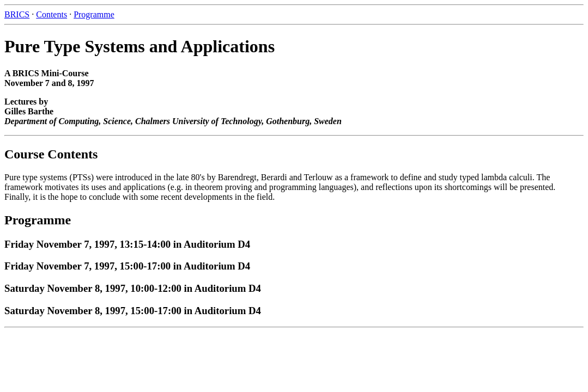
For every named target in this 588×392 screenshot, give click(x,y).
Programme (94, 14)
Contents (51, 14)
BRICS (17, 14)
